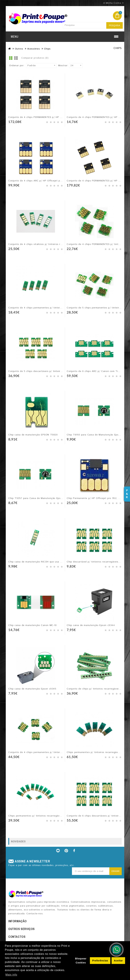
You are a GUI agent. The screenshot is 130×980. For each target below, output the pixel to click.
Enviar (116, 871)
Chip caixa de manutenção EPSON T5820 (33, 435)
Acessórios (34, 49)
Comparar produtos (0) (35, 58)
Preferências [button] (100, 961)
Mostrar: (63, 66)
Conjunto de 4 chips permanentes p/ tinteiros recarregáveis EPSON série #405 (56, 752)
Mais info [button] (11, 975)
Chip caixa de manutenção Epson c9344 (91, 625)
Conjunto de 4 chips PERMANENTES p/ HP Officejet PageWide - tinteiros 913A (55, 117)
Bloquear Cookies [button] (81, 961)
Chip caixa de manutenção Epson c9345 (32, 689)
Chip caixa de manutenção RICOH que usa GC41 (37, 562)
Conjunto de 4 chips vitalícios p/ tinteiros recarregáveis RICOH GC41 (50, 244)
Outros (19, 49)
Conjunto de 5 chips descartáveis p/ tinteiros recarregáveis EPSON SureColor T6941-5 (60, 371)
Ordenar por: (17, 66)
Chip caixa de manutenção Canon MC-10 (32, 625)
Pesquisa (115, 26)
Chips (47, 49)
